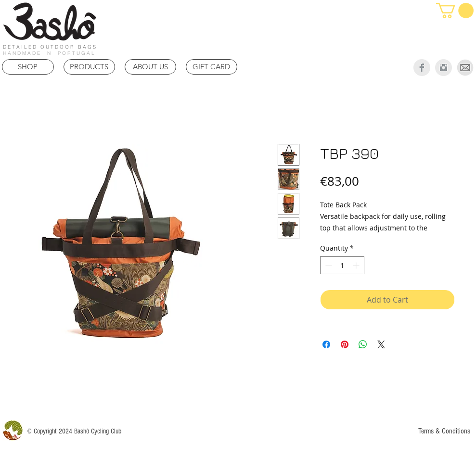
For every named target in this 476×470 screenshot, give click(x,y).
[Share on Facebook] (326, 344)
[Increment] (357, 265)
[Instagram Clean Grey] (444, 68)
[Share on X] (381, 344)
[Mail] (465, 68)
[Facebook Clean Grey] (422, 68)
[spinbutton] (342, 265)
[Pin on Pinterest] (345, 344)
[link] (455, 11)
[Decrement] (328, 265)
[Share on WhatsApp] (363, 344)
